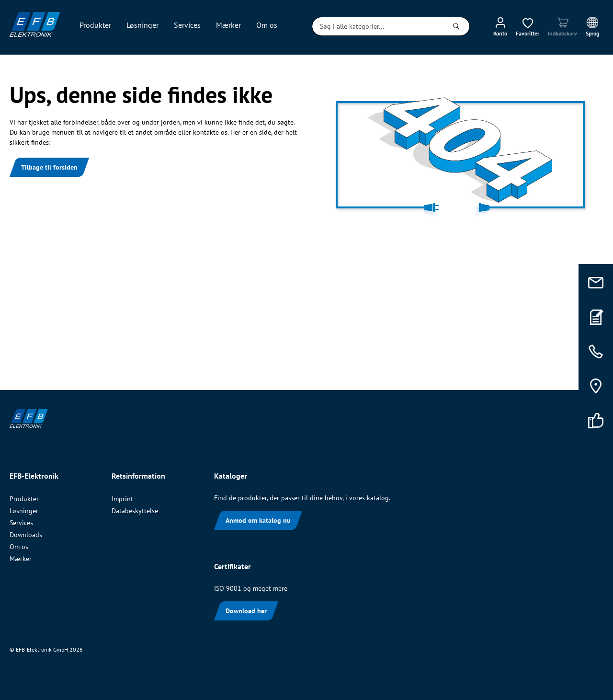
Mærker (21, 559)
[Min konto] (500, 26)
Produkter (24, 499)
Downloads (26, 535)
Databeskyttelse (135, 511)
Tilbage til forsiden (49, 167)
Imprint (122, 499)
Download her (246, 611)
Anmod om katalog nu (258, 520)
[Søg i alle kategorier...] (378, 26)
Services (21, 523)
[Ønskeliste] (528, 26)
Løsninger (24, 511)
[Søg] (457, 26)
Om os (19, 547)
